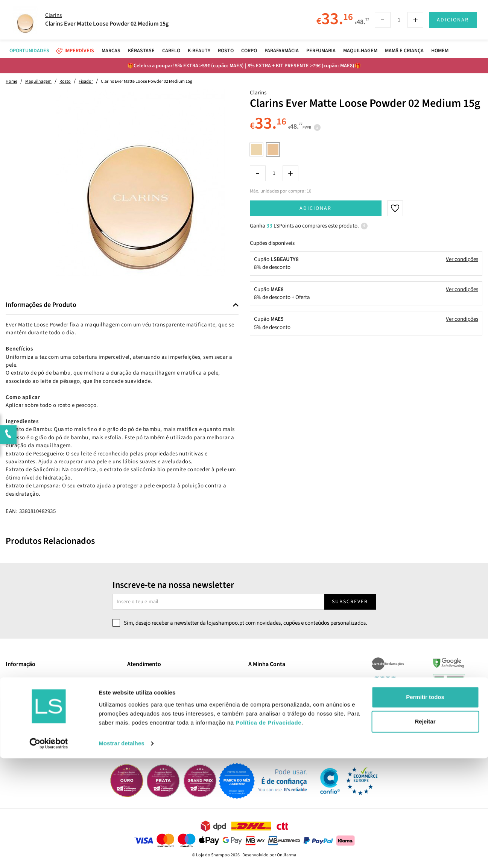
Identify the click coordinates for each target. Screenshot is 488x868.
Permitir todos (425, 807)
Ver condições (462, 259)
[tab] (122, 305)
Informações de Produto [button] (41, 305)
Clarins (258, 93)
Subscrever (350, 602)
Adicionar (315, 208)
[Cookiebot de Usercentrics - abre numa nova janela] (49, 853)
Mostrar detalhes (122, 853)
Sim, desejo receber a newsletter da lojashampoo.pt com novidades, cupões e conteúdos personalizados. (246, 623)
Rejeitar (425, 831)
